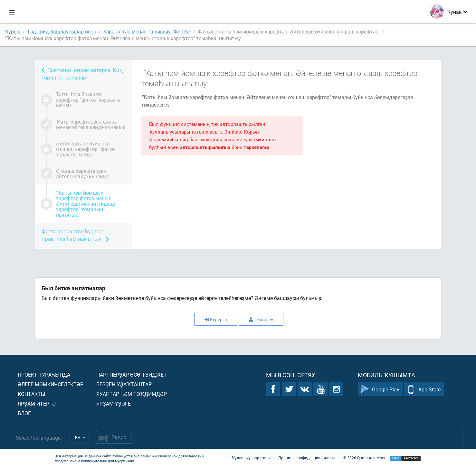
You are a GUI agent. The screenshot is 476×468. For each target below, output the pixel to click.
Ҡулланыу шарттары (251, 458)
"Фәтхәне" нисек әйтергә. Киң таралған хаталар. (82, 74)
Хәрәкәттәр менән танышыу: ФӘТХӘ (147, 31)
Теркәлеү (261, 319)
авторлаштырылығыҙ (205, 147)
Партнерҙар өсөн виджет (132, 374)
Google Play (380, 389)
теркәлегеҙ (257, 147)
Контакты (32, 394)
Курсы (13, 31)
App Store (424, 389)
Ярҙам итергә (37, 403)
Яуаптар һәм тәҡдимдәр (132, 394)
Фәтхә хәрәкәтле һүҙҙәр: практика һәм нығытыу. (73, 235)
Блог (24, 413)
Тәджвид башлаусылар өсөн (62, 31)
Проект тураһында (44, 374)
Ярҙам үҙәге (114, 403)
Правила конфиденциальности (307, 458)
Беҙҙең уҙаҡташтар (124, 384)
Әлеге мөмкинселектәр (51, 384)
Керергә (216, 319)
